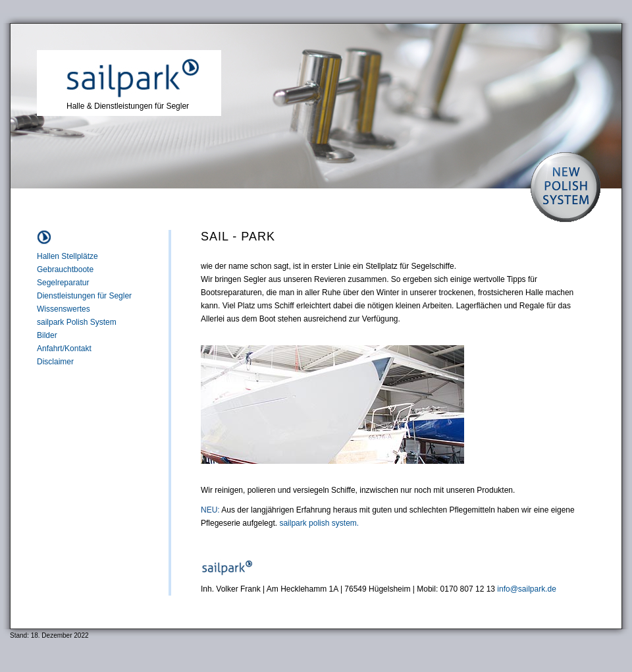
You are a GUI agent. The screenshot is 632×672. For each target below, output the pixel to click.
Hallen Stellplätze (67, 256)
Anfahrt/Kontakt (64, 349)
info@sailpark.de (527, 589)
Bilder (47, 335)
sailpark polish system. (319, 523)
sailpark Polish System (77, 322)
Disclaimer (55, 362)
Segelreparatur (63, 283)
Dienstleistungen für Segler (84, 296)
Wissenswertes (64, 309)
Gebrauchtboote (65, 269)
